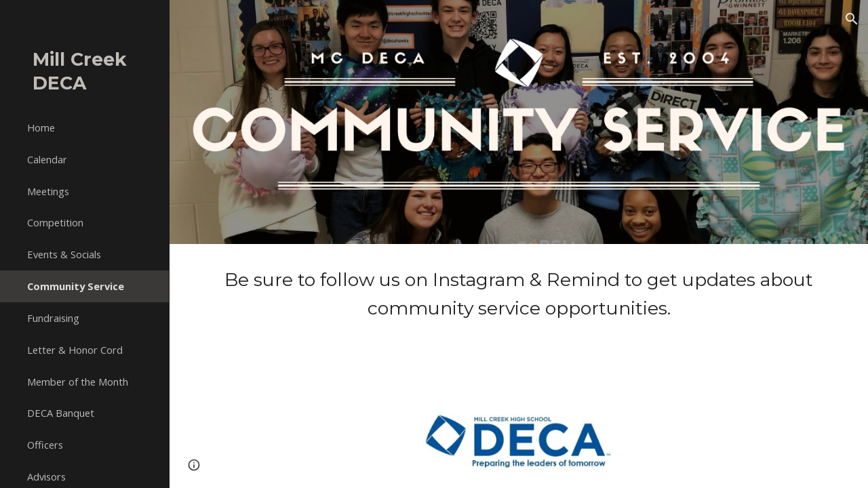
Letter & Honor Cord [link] (75, 350)
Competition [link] (55, 222)
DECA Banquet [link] (61, 413)
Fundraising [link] (53, 318)
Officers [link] (45, 445)
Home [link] (41, 127)
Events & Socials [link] (64, 254)
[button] (852, 19)
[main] (519, 294)
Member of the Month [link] (78, 382)
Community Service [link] (76, 286)
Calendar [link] (47, 159)
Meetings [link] (48, 191)
